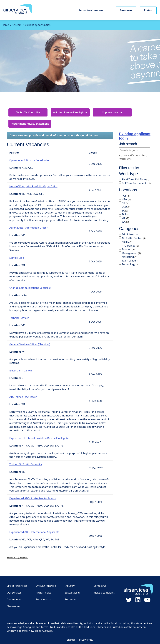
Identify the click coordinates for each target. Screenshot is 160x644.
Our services (14, 593)
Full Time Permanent (136, 183)
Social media (43, 599)
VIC (125, 218)
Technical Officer (19, 318)
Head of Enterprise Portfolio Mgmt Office (33, 186)
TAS (125, 214)
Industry (70, 586)
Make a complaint (104, 593)
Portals (148, 10)
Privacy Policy (86, 640)
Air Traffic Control (134, 238)
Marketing (129, 257)
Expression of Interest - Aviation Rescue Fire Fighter (39, 438)
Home (5, 25)
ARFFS (127, 242)
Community (14, 599)
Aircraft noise (44, 593)
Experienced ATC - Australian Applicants (32, 498)
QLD (126, 207)
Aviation (128, 249)
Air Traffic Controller (28, 112)
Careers (17, 25)
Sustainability (72, 593)
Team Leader (131, 261)
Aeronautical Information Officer (28, 228)
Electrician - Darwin (21, 371)
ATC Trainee (130, 246)
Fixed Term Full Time (135, 179)
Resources (126, 10)
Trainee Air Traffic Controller (26, 464)
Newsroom (13, 606)
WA (125, 222)
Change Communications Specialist (30, 288)
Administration (132, 234)
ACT (126, 196)
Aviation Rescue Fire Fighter (70, 112)
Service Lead (17, 258)
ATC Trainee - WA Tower (23, 397)
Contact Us (100, 586)
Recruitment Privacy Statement (30, 124)
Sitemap (71, 640)
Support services (112, 112)
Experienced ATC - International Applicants (34, 532)
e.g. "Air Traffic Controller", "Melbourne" (133, 157)
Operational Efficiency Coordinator (30, 160)
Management (131, 253)
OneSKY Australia (46, 586)
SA (125, 211)
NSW (126, 199)
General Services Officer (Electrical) (30, 344)
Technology (130, 264)
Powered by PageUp (17, 557)
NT (125, 203)
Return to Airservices (91, 10)
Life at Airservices (17, 586)
